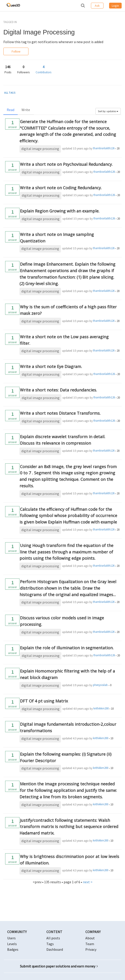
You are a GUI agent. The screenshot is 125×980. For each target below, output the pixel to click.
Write (26, 110)
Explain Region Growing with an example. (60, 211)
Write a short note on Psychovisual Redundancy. (66, 164)
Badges (13, 949)
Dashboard (55, 949)
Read (11, 110)
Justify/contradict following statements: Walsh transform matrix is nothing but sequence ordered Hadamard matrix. (69, 827)
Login (115, 6)
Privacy (91, 949)
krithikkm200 (101, 708)
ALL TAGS (10, 93)
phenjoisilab (100, 685)
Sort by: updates (108, 111)
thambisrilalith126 (104, 148)
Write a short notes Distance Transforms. (60, 413)
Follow (16, 51)
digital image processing (40, 149)
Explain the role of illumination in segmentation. (67, 648)
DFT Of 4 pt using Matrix (44, 701)
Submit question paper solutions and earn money (59, 966)
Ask (97, 6)
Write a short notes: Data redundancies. (58, 390)
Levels (12, 944)
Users (11, 938)
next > (88, 882)
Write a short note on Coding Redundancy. (61, 188)
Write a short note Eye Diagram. (51, 366)
